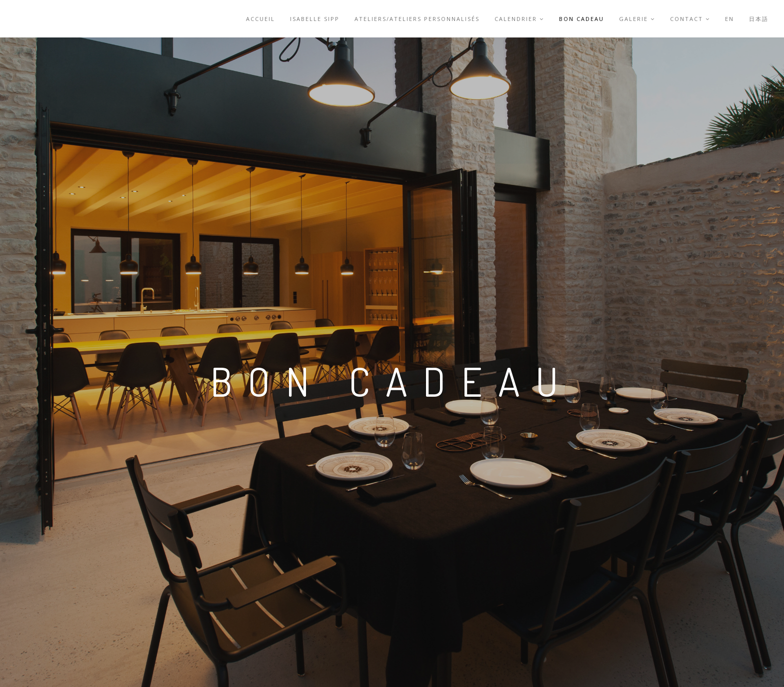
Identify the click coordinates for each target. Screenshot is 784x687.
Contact (690, 19)
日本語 (759, 19)
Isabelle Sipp (315, 19)
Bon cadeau (581, 19)
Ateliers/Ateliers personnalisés (417, 19)
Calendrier (519, 19)
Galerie (637, 19)
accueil (260, 19)
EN (729, 19)
